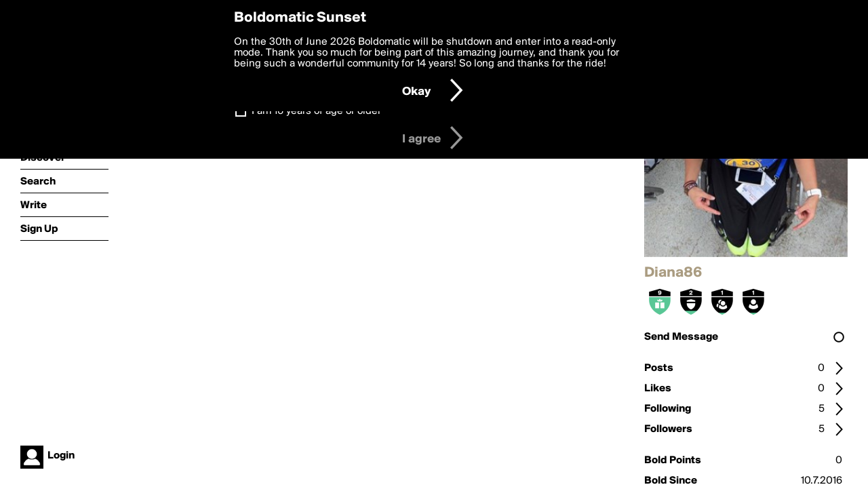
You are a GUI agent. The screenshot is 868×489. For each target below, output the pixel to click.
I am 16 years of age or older (316, 111)
